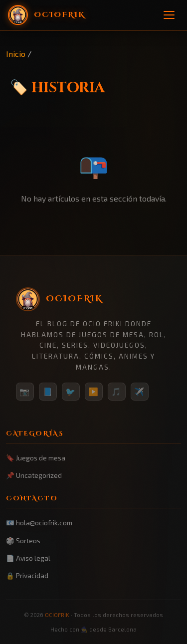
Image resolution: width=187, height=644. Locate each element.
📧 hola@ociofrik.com (39, 523)
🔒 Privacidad (27, 575)
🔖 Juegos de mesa (36, 458)
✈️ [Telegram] (140, 391)
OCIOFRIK (57, 615)
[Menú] (169, 15)
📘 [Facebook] (48, 391)
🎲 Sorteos (23, 540)
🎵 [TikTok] (117, 391)
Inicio (16, 54)
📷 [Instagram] (25, 391)
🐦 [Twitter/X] (71, 391)
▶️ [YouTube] (94, 391)
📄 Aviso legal (28, 558)
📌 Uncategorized (34, 475)
